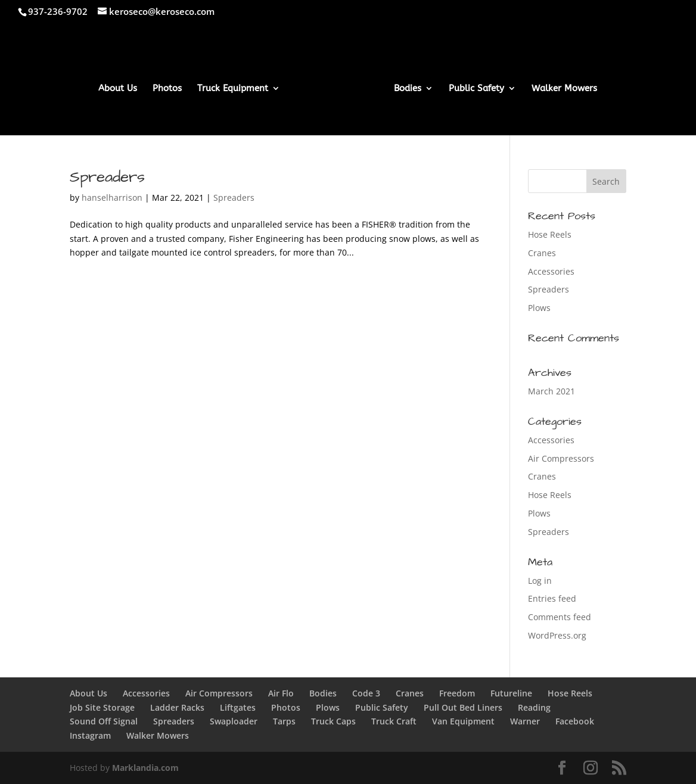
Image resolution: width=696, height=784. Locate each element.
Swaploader (234, 721)
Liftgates (238, 707)
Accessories (551, 271)
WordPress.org (557, 635)
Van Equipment (463, 721)
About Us (118, 89)
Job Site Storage (102, 707)
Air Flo (281, 693)
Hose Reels (550, 234)
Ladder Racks (177, 707)
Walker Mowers (564, 89)
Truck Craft (394, 721)
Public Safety (476, 89)
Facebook (575, 721)
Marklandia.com (145, 768)
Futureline (511, 693)
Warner (525, 721)
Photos (167, 89)
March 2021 (551, 391)
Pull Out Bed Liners (463, 707)
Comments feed (560, 617)
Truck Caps (333, 721)
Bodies (408, 89)
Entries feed (552, 598)
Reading (534, 707)
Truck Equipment (233, 89)
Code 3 (366, 693)
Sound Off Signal (104, 721)
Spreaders (107, 177)
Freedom (457, 693)
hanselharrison (112, 197)
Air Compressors (561, 458)
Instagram (90, 735)
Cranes (542, 253)
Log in (540, 581)
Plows (539, 308)
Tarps (284, 721)
